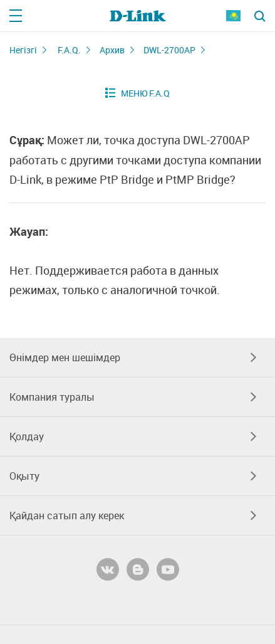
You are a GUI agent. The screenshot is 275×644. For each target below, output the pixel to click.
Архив (112, 50)
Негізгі (23, 50)
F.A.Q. (69, 50)
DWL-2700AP (169, 50)
